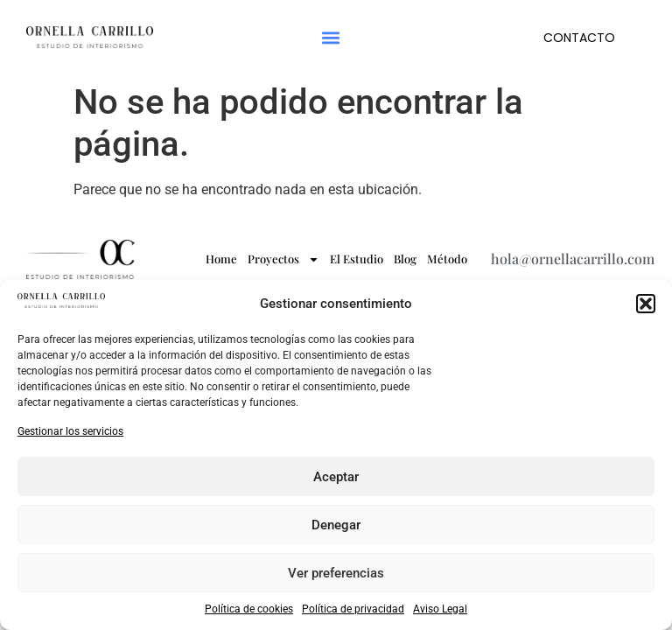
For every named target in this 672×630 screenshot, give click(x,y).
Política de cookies (249, 609)
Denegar (336, 525)
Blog (405, 259)
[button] (646, 304)
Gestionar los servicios (70, 431)
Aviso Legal (440, 609)
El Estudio (357, 259)
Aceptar (336, 477)
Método (447, 259)
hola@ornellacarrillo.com (573, 259)
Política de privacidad (353, 609)
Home (221, 259)
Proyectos (283, 259)
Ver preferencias (336, 573)
